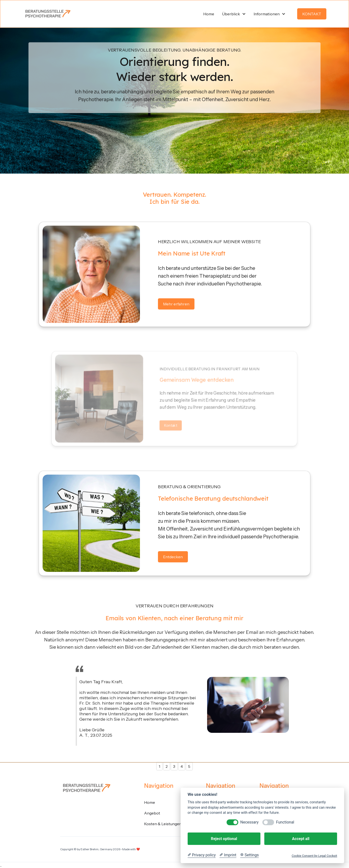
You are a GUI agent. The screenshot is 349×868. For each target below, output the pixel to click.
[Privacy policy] (202, 855)
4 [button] (182, 766)
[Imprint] (228, 855)
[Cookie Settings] (249, 855)
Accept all (301, 839)
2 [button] (167, 766)
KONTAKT (312, 14)
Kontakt (171, 425)
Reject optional (224, 839)
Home (150, 802)
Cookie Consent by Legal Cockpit (314, 856)
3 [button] (174, 766)
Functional (285, 822)
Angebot (152, 813)
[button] (234, 14)
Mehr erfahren (176, 304)
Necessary (249, 822)
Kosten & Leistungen (163, 824)
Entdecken (173, 557)
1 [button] (159, 766)
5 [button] (189, 766)
